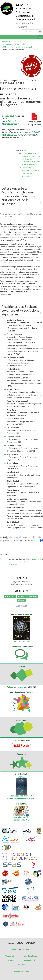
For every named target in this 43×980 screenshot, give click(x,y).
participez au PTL (21, 817)
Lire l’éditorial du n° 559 (22, 796)
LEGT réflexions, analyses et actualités (18, 47)
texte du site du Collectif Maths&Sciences (21, 133)
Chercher (22, 777)
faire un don (22, 687)
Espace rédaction (21, 971)
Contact (12, 960)
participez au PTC (21, 820)
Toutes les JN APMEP (22, 641)
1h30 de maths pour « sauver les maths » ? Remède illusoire (26, 562)
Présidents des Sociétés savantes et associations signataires (31, 172)
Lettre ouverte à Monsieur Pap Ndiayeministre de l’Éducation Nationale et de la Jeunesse (31, 159)
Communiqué (8, 116)
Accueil (5, 42)
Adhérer (10, 687)
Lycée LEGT (9, 596)
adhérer (13, 949)
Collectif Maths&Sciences (27, 596)
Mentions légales (31, 956)
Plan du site (10, 956)
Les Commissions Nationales (14, 44)
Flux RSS (22, 964)
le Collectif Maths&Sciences (10, 122)
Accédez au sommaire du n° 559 (21, 798)
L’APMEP (15, 42)
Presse (21, 600)
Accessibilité (29, 960)
